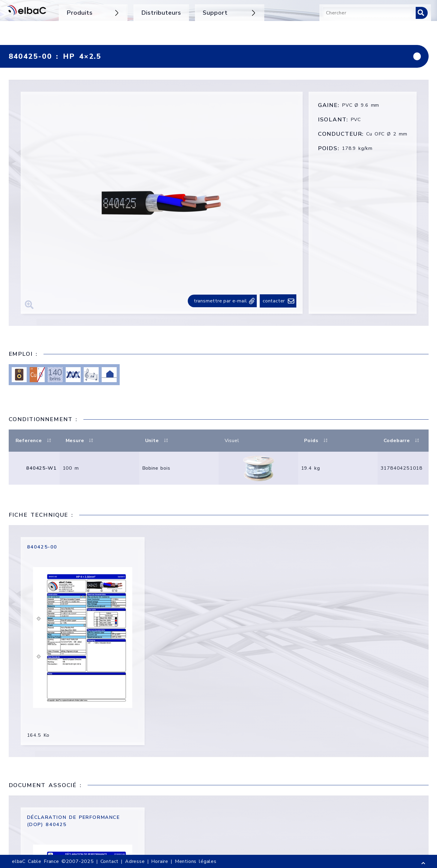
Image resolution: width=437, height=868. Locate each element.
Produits (93, 13)
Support (230, 13)
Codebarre (402, 441)
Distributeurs (161, 13)
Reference (34, 441)
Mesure (80, 441)
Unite (157, 441)
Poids (317, 441)
